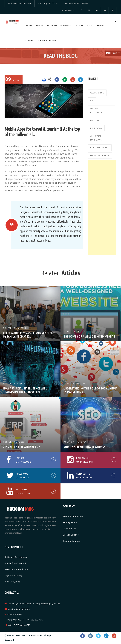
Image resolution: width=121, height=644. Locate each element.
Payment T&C (70, 529)
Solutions (52, 25)
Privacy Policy (70, 522)
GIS (92, 101)
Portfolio (79, 25)
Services (39, 25)
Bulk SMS (94, 120)
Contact (30, 40)
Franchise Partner (47, 40)
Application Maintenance (96, 138)
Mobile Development (15, 563)
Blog (90, 25)
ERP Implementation (100, 156)
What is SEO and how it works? (84, 447)
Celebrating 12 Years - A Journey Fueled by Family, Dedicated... (29, 335)
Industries (65, 25)
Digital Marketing (13, 575)
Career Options (71, 535)
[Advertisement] (102, 208)
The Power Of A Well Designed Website (89, 336)
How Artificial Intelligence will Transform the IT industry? (25, 390)
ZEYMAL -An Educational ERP (21, 447)
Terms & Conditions (73, 516)
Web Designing (97, 93)
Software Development (97, 110)
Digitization (96, 128)
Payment (100, 25)
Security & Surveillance (16, 569)
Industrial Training (100, 148)
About (29, 25)
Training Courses (72, 541)
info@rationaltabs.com (21, 4)
